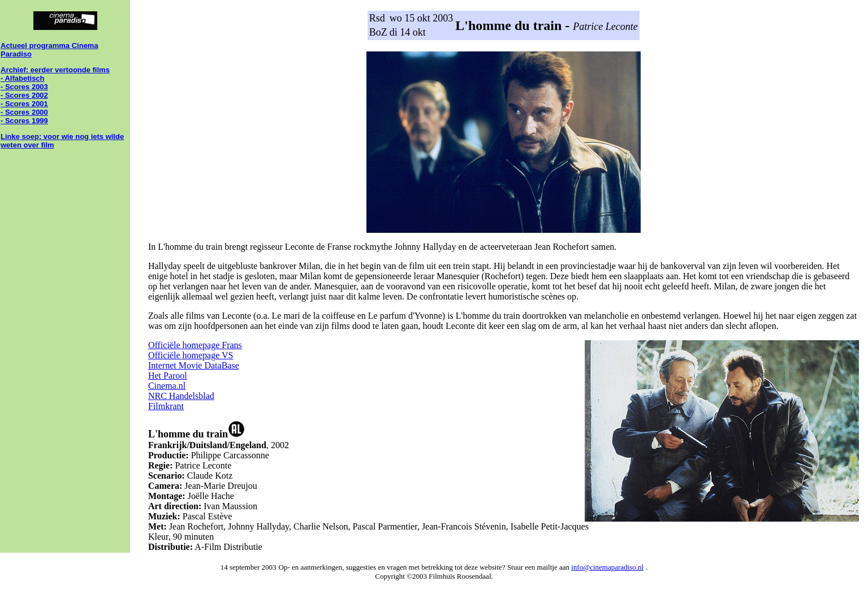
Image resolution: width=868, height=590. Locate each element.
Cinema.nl (167, 386)
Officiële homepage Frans (195, 345)
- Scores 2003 (24, 87)
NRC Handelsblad (181, 396)
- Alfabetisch (23, 78)
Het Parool (168, 376)
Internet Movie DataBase (194, 365)
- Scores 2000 (24, 112)
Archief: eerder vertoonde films (55, 70)
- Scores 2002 (24, 95)
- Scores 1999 (24, 121)
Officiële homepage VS (191, 355)
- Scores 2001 (24, 104)
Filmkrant (166, 406)
